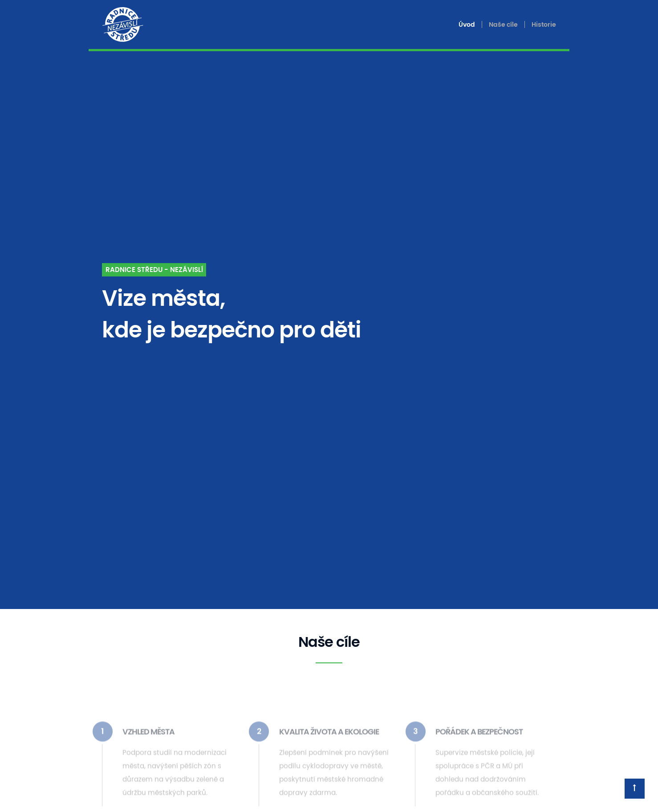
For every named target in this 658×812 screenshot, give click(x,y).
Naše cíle (503, 25)
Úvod (467, 25)
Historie (544, 25)
